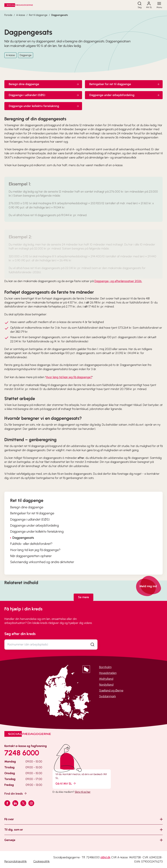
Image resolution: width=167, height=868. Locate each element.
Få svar (9, 819)
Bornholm (105, 667)
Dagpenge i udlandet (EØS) (44, 95)
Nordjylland (106, 685)
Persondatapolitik (16, 861)
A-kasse (21, 15)
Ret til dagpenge (38, 15)
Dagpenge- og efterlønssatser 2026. (118, 281)
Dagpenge (26, 55)
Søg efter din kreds (20, 634)
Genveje (10, 840)
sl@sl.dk (105, 857)
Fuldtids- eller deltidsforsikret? (31, 544)
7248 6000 (22, 753)
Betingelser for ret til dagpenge (125, 84)
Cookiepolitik (41, 861)
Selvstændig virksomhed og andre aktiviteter (42, 562)
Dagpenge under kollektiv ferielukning (44, 106)
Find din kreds (16, 793)
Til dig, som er (14, 830)
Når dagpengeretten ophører (31, 556)
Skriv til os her (83, 792)
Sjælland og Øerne (111, 690)
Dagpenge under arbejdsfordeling (125, 95)
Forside (8, 15)
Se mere (83, 597)
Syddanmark (108, 696)
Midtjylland (106, 679)
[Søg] (140, 5)
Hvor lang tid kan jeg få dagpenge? (69, 377)
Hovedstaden (108, 673)
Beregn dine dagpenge (44, 84)
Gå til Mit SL (66, 783)
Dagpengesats (60, 15)
